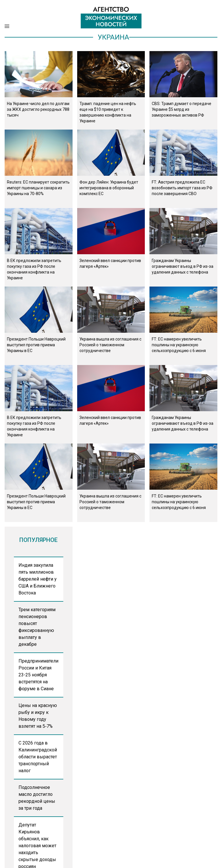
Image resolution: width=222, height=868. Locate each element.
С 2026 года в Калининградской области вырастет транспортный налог (38, 757)
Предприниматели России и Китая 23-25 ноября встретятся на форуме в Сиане (38, 675)
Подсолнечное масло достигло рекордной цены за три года (37, 798)
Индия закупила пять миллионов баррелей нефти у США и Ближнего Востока (38, 579)
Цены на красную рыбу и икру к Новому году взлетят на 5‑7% (38, 716)
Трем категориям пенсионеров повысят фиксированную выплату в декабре (37, 627)
